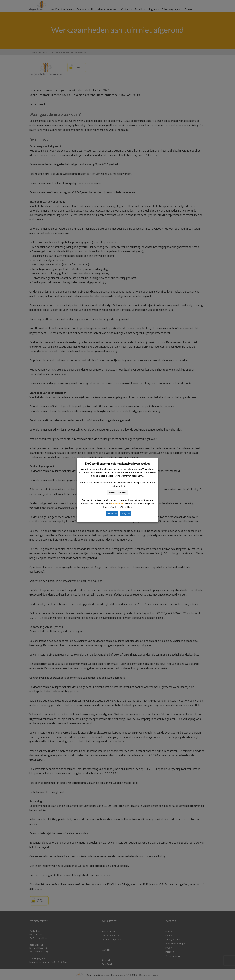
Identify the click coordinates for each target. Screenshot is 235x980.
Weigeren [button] (126, 513)
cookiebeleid (118, 504)
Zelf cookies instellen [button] (117, 492)
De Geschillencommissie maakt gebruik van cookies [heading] (117, 464)
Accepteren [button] (112, 513)
